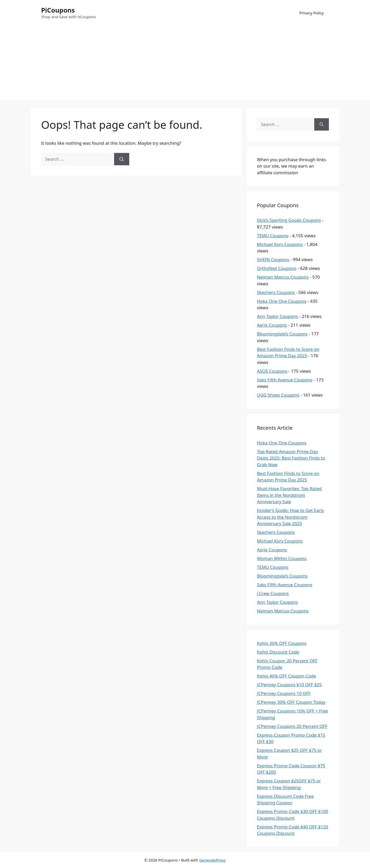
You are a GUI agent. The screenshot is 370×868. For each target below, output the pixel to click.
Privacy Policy (312, 13)
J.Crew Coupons (273, 593)
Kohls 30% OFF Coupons (282, 643)
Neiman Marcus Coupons (283, 277)
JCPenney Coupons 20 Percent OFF (292, 726)
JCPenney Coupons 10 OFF (284, 693)
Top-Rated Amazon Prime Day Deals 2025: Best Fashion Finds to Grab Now (291, 458)
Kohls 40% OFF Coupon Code (286, 676)
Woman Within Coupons (282, 558)
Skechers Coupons (276, 292)
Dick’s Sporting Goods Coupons (289, 220)
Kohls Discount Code (278, 652)
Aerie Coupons (272, 325)
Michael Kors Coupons (280, 244)
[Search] (122, 159)
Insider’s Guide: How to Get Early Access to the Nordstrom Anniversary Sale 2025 (290, 517)
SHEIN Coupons (273, 259)
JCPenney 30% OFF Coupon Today (291, 702)
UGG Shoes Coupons (278, 395)
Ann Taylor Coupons (277, 316)
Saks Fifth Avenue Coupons (285, 380)
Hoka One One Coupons (282, 301)
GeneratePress (212, 860)
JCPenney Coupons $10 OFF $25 (289, 685)
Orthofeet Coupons (277, 268)
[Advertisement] (185, 64)
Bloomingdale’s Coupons (282, 334)
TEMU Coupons (273, 236)
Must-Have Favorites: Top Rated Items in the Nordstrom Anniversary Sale (289, 495)
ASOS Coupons (272, 371)
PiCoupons (58, 10)
